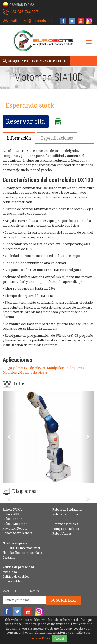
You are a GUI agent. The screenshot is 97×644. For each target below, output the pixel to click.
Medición (10, 372)
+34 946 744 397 (24, 12)
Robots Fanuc (12, 519)
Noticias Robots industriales (22, 553)
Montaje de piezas (33, 372)
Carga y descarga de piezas (24, 368)
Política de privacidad (18, 567)
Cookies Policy (40, 638)
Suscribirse (64, 600)
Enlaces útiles (12, 581)
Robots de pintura (65, 514)
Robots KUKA (12, 510)
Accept (59, 639)
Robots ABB (11, 514)
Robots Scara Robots (17, 533)
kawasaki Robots (15, 529)
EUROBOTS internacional (21, 548)
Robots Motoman (15, 524)
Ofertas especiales (65, 524)
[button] (19, 5)
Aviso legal (10, 572)
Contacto (9, 558)
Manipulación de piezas (66, 368)
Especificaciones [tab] (57, 138)
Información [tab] (19, 138)
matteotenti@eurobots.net (31, 21)
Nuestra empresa (15, 543)
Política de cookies (16, 577)
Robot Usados (62, 534)
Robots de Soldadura (67, 510)
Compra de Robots (65, 529)
